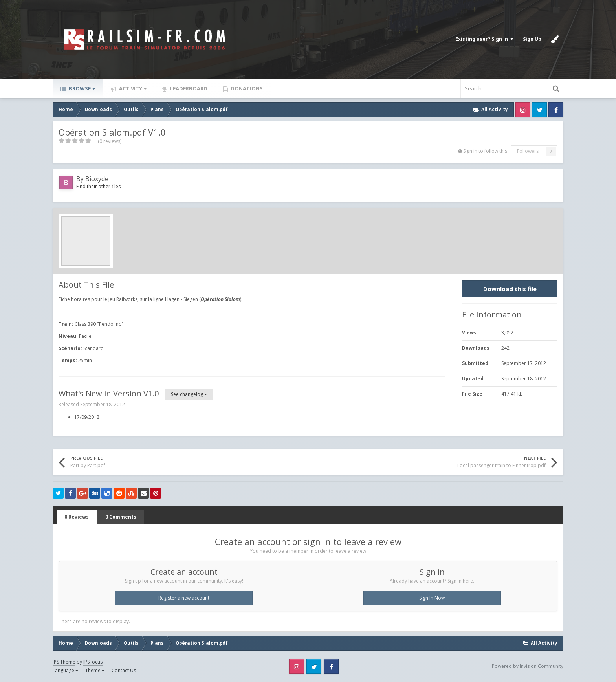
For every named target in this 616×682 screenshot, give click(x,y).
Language (65, 670)
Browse (81, 88)
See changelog (189, 394)
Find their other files (98, 186)
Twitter (539, 110)
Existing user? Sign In (484, 39)
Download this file (510, 289)
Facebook (556, 110)
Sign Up (532, 39)
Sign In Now (432, 598)
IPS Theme (64, 662)
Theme (95, 670)
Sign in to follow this (485, 151)
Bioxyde (97, 179)
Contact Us (124, 670)
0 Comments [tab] (121, 517)
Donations (246, 88)
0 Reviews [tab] (77, 517)
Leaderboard (188, 88)
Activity (132, 88)
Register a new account (184, 598)
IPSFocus (93, 662)
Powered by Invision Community (528, 666)
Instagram (523, 110)
